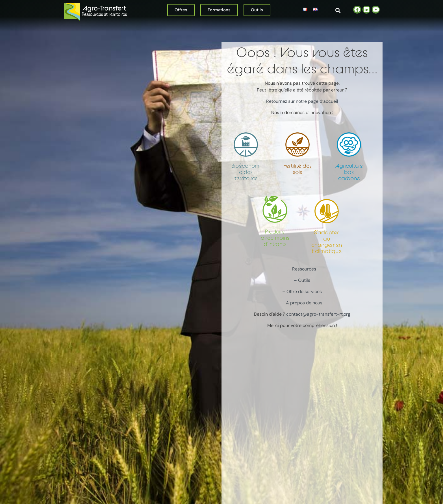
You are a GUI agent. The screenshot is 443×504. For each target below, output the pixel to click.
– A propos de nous (302, 303)
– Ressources (302, 269)
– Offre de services (302, 292)
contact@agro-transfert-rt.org (318, 314)
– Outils (302, 280)
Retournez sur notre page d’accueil (302, 101)
